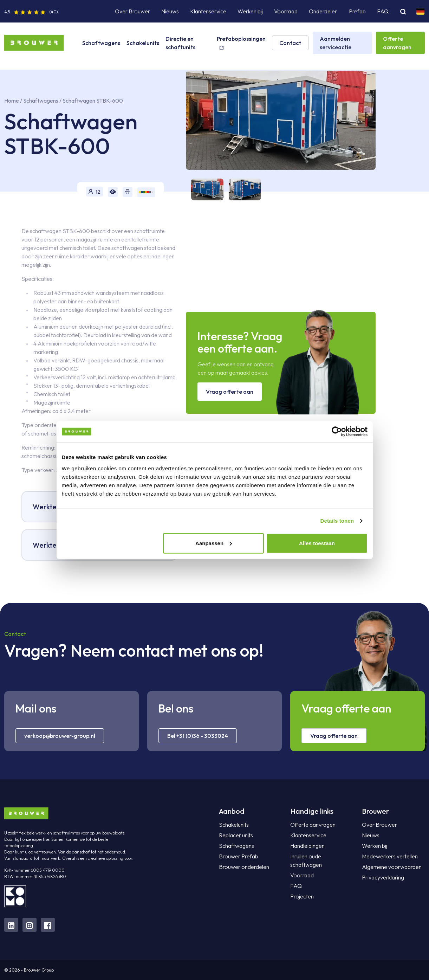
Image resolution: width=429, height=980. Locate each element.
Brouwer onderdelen (244, 867)
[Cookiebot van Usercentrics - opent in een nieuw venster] (337, 432)
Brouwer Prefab (239, 856)
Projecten (302, 896)
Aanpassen (214, 543)
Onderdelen (323, 11)
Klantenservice (208, 11)
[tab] (205, 189)
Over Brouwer (132, 11)
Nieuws (170, 11)
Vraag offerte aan (230, 392)
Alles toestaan (317, 543)
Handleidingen (307, 846)
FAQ (383, 11)
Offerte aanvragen (397, 43)
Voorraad (286, 11)
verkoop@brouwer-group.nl (60, 736)
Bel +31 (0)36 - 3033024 (198, 736)
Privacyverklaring (383, 877)
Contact (290, 43)
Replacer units (236, 835)
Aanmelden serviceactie (336, 43)
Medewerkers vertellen (390, 856)
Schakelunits (143, 43)
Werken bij (250, 11)
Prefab (357, 11)
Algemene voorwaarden (392, 867)
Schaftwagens (101, 43)
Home (12, 101)
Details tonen (337, 521)
